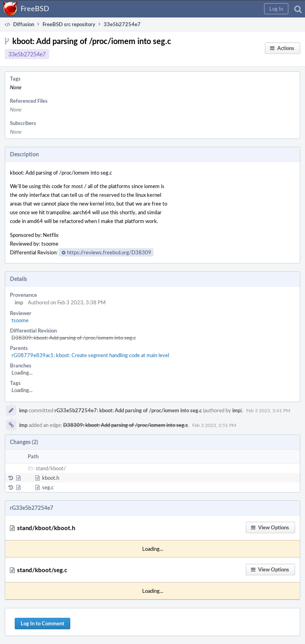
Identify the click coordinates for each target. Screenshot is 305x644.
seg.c (48, 487)
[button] (276, 9)
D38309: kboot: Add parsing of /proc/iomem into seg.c (74, 338)
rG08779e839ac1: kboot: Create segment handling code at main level (90, 355)
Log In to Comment (42, 623)
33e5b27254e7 (27, 54)
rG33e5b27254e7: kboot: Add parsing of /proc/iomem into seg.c (128, 410)
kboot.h (51, 478)
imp (19, 302)
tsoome (20, 320)
